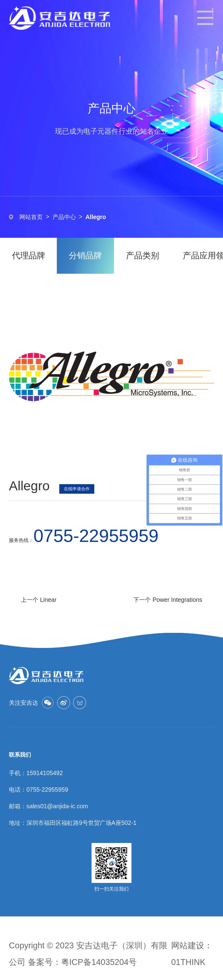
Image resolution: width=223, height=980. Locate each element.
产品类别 (143, 255)
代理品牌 (29, 255)
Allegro (96, 217)
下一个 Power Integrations (168, 600)
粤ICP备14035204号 (99, 962)
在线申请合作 (77, 489)
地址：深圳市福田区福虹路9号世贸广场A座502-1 (73, 823)
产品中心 (64, 217)
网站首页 (31, 217)
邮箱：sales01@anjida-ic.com (48, 806)
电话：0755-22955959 (39, 790)
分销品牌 (85, 255)
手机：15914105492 (36, 773)
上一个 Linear (39, 600)
